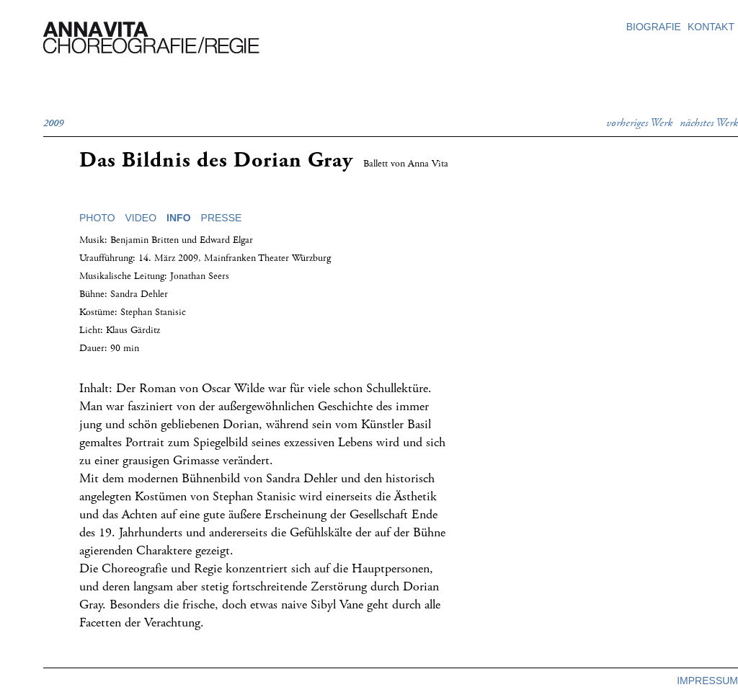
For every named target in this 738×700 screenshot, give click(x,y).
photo (97, 218)
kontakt (711, 27)
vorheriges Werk (639, 123)
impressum (707, 681)
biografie (654, 27)
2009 (53, 123)
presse (222, 218)
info (178, 218)
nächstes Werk (709, 123)
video (141, 218)
